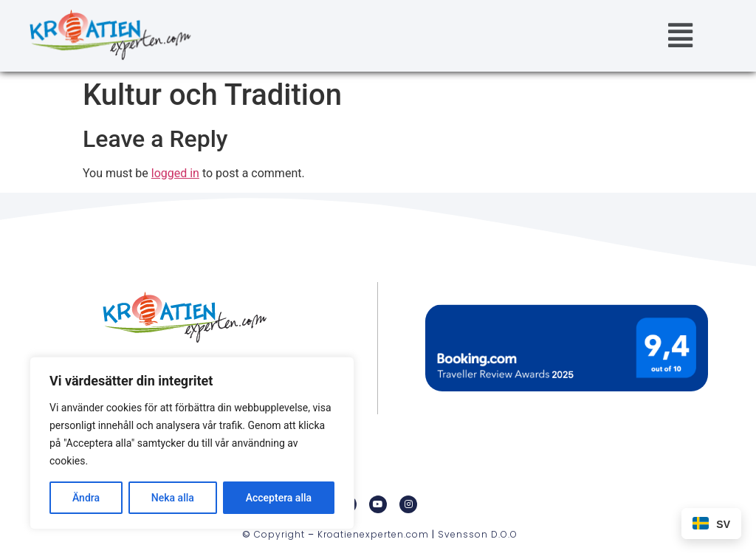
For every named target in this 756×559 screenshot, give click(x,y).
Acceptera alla (279, 498)
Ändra (86, 498)
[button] (681, 36)
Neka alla (173, 498)
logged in (175, 173)
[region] (192, 443)
